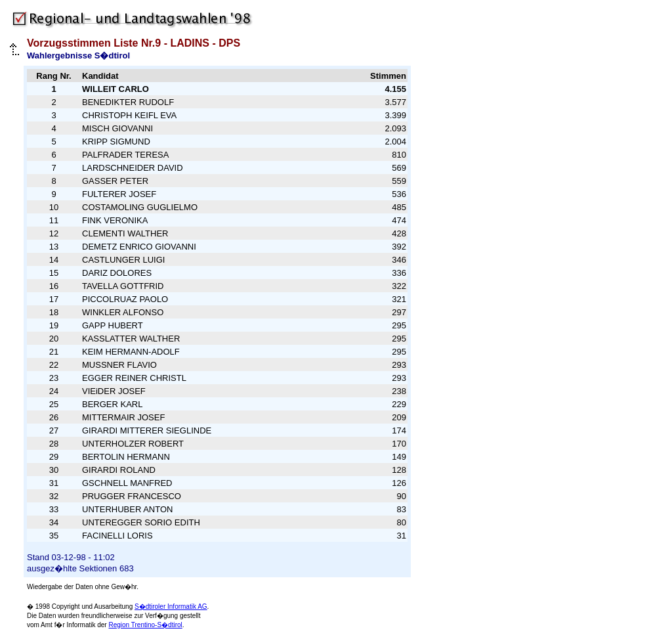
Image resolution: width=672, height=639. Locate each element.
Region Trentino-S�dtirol (145, 625)
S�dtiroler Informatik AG (171, 606)
